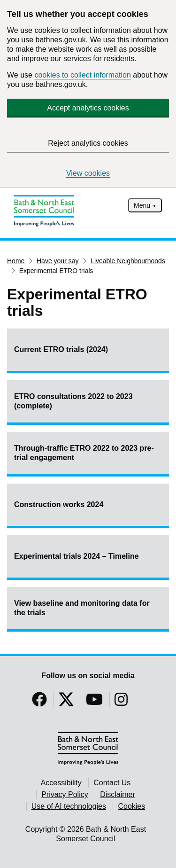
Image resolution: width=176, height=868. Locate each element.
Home (16, 261)
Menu (142, 205)
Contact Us (112, 783)
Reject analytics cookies (88, 143)
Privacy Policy (65, 794)
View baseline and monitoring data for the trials (82, 608)
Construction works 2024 (59, 504)
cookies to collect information (82, 75)
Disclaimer (118, 794)
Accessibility (61, 783)
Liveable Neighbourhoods (128, 261)
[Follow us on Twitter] (66, 702)
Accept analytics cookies (88, 108)
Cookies (131, 806)
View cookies (88, 173)
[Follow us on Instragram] (121, 702)
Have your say (57, 261)
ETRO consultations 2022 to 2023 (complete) (73, 401)
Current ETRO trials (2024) (61, 349)
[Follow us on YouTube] (94, 702)
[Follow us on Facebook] (39, 702)
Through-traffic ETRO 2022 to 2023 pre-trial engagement (84, 453)
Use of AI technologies (69, 806)
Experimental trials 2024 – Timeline (77, 556)
